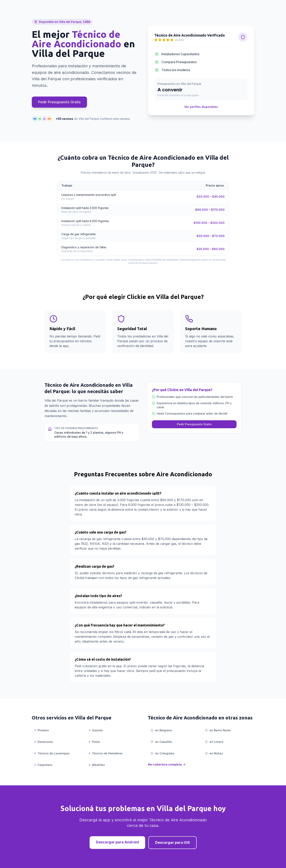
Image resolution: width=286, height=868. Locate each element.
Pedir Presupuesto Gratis (59, 102)
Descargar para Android (117, 842)
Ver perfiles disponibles (201, 107)
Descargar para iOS (172, 842)
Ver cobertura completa (167, 764)
